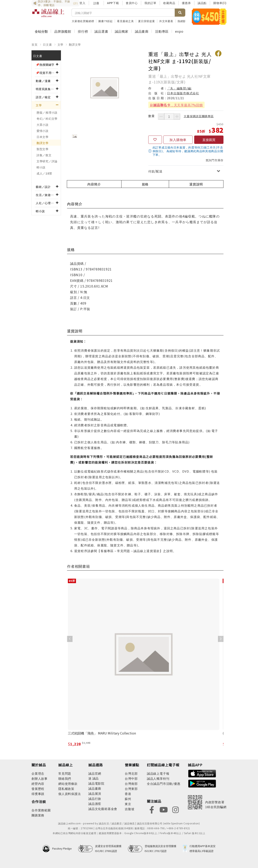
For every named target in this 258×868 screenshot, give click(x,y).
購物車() (220, 3)
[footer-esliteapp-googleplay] (202, 783)
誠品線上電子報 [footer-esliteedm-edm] (158, 773)
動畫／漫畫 (43, 81)
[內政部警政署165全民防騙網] (207, 802)
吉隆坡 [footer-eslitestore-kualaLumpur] (130, 809)
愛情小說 (43, 131)
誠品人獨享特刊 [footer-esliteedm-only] (158, 778)
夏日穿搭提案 (147, 21)
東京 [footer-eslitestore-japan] (128, 804)
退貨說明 (196, 184)
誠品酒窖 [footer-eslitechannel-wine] (95, 804)
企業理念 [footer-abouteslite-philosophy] (38, 773)
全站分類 (41, 31)
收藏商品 (169, 3)
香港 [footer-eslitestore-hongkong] (128, 794)
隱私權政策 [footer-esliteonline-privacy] (66, 789)
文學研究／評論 (47, 161)
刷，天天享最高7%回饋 (176, 105)
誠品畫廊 (142, 31)
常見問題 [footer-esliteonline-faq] (65, 773)
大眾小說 (43, 125)
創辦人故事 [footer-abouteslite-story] (40, 778)
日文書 (47, 44)
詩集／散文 (44, 155)
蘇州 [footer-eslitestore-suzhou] (128, 799)
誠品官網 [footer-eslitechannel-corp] (95, 773)
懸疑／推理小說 (47, 112)
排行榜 (83, 31)
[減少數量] (161, 116)
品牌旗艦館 (63, 31)
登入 (82, 3)
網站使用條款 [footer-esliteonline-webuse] (68, 783)
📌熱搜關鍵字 (45, 65)
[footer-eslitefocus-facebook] (152, 809)
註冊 (96, 3)
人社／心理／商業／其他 (46, 203)
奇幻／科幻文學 (47, 118)
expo (179, 31)
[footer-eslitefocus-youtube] (164, 809)
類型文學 (43, 149)
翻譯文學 (75, 44)
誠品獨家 (122, 31)
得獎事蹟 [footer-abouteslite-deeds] (38, 794)
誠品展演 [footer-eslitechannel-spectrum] (95, 793)
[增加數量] (177, 116)
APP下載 (113, 3)
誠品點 (202, 3)
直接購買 (209, 140)
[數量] (169, 116)
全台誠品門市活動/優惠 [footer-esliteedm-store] (164, 783)
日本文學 (43, 137)
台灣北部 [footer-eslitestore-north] (131, 773)
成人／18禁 (44, 173)
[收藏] (155, 140)
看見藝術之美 (125, 21)
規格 (145, 184)
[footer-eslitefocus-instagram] (176, 809)
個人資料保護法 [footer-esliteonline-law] (70, 794)
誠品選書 (101, 31)
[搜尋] (123, 13)
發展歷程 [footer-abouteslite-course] (38, 789)
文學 (61, 44)
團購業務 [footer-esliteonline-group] (38, 815)
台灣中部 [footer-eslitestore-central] (131, 778)
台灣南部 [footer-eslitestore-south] (131, 783)
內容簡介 (94, 184)
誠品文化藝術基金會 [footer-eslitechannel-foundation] (103, 809)
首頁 (35, 44)
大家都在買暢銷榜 (83, 21)
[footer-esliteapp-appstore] (202, 773)
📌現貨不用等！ (46, 73)
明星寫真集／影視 (46, 89)
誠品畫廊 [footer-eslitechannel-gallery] (95, 788)
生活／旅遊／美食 (46, 195)
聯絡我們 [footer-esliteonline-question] (65, 778)
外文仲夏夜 (166, 21)
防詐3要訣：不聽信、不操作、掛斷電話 (55, 3)
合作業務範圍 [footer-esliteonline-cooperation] (41, 810)
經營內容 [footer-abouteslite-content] (38, 783)
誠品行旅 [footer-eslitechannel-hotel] (95, 799)
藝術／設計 (43, 187)
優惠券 (186, 3)
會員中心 (132, 3)
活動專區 (162, 31)
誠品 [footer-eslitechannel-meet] (95, 778)
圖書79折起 (106, 21)
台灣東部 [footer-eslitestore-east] (131, 789)
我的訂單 (150, 3)
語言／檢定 (43, 97)
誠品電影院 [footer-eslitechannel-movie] (96, 783)
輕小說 (41, 167)
